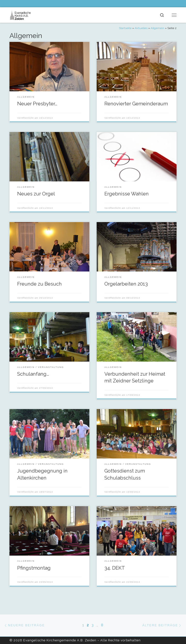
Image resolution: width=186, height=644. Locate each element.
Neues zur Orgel (36, 194)
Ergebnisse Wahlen (127, 194)
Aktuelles (141, 28)
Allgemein (157, 28)
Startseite (125, 28)
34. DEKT (115, 568)
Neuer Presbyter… (37, 104)
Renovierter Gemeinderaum (136, 104)
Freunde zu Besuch (39, 284)
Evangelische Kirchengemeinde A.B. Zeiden (60, 640)
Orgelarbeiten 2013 (126, 284)
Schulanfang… (33, 374)
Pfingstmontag (34, 568)
